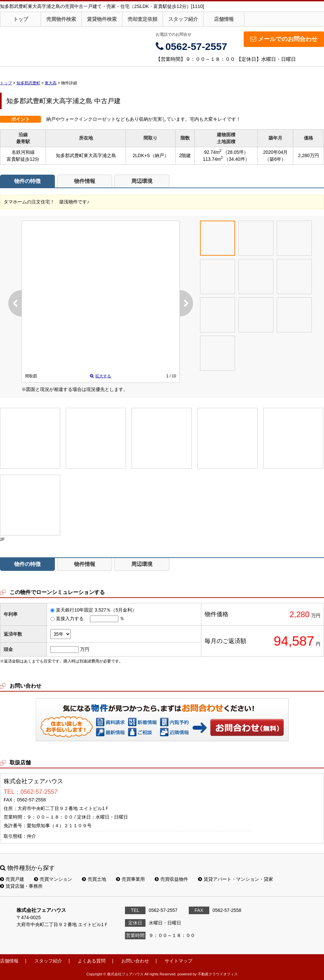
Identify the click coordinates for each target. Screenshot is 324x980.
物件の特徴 (27, 181)
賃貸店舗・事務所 (21, 886)
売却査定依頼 (142, 19)
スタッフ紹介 (183, 19)
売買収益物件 (171, 879)
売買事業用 (130, 879)
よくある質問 (92, 961)
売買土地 (94, 879)
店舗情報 (224, 19)
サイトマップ (179, 961)
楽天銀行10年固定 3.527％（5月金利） (96, 610)
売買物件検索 (61, 19)
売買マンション (53, 879)
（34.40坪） (237, 159)
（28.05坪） (236, 152)
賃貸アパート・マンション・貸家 (236, 879)
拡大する (101, 376)
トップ (21, 19)
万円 (85, 649)
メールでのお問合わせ (284, 39)
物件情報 (85, 181)
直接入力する (70, 618)
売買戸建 (12, 879)
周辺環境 (142, 181)
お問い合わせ (247, 727)
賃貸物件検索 (102, 19)
